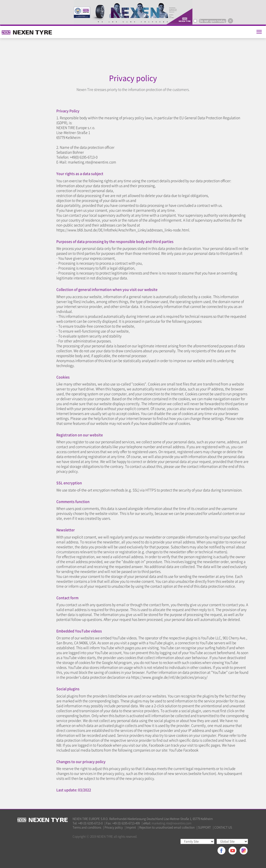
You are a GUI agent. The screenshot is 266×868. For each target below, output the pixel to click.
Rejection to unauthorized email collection (167, 828)
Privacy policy (114, 828)
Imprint (131, 828)
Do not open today (213, 21)
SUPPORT (204, 828)
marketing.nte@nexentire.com (172, 823)
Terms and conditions (87, 828)
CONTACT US (223, 828)
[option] (133, 12)
